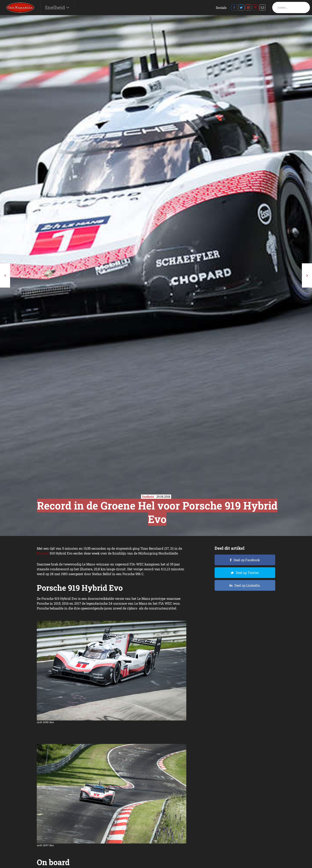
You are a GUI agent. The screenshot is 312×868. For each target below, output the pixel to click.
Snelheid (55, 7)
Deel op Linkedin (247, 585)
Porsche (43, 553)
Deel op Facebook (247, 560)
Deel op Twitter (247, 573)
